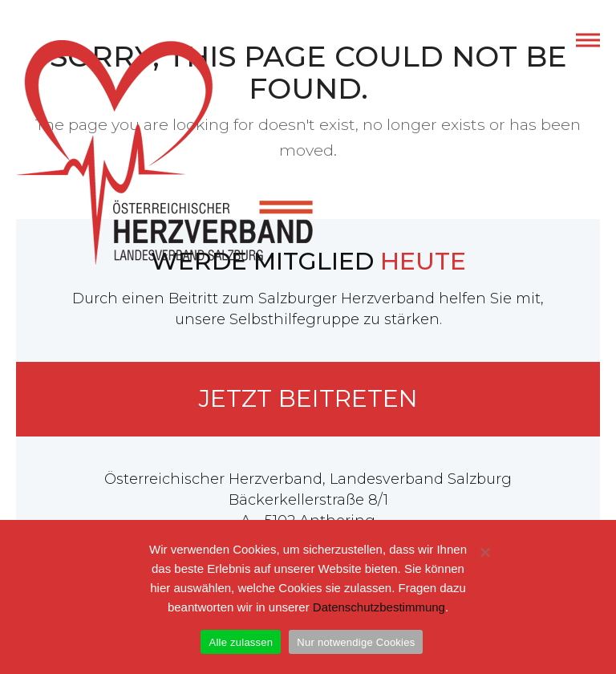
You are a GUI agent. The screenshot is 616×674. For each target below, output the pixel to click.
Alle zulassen (241, 642)
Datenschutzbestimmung (379, 607)
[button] (588, 41)
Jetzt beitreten (308, 398)
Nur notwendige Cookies (356, 642)
